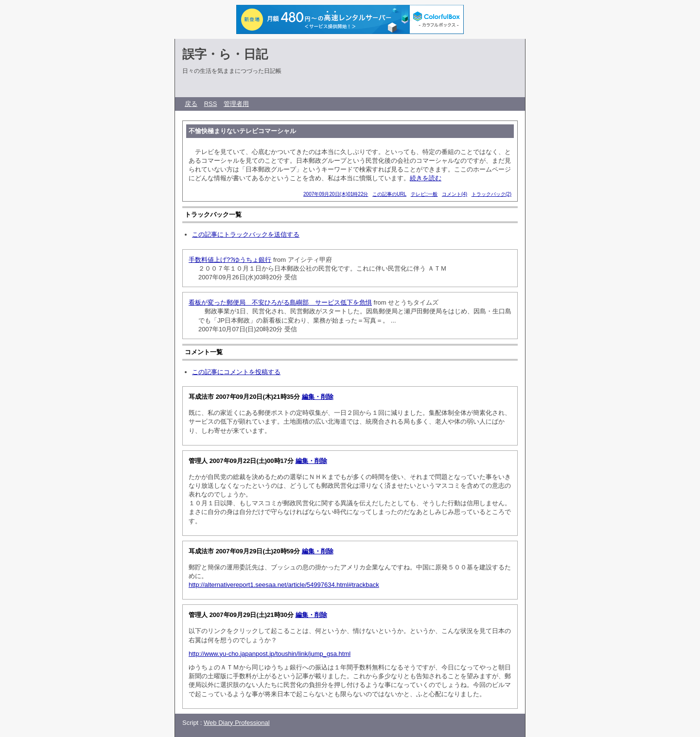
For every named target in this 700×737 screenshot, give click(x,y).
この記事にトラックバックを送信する (246, 234)
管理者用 (236, 104)
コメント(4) (455, 194)
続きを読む (426, 178)
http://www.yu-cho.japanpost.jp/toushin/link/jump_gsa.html (270, 654)
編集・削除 (318, 397)
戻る (191, 104)
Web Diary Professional (237, 723)
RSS (211, 104)
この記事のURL (389, 194)
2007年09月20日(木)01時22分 (336, 194)
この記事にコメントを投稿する (236, 372)
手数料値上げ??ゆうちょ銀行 (230, 260)
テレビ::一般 (424, 194)
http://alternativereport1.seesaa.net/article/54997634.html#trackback (284, 585)
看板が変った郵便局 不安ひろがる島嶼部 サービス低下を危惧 (280, 302)
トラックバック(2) (491, 194)
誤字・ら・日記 (225, 54)
